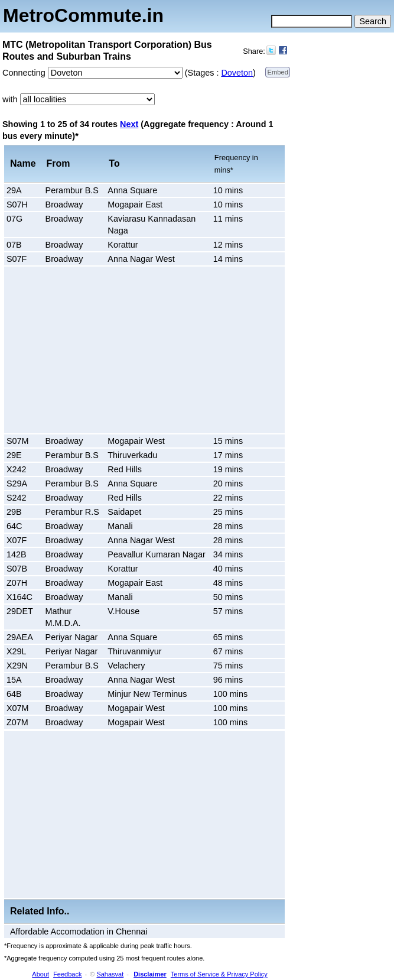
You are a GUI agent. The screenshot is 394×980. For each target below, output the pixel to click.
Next (129, 124)
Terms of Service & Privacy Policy (219, 974)
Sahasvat (110, 974)
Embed (277, 72)
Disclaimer (150, 974)
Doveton (237, 73)
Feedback (67, 974)
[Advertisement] (106, 350)
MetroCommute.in (83, 15)
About (40, 974)
